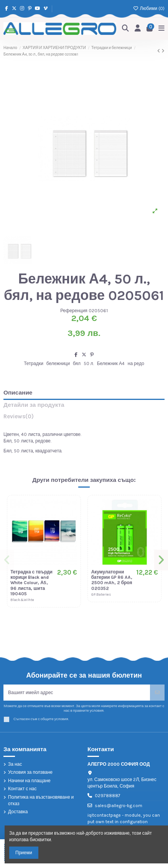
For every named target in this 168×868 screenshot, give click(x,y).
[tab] (84, 418)
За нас (15, 764)
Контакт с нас (22, 789)
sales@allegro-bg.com (119, 806)
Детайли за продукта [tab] (34, 405)
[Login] (138, 29)
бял (77, 364)
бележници (58, 364)
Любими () (149, 8)
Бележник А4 (111, 364)
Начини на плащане (29, 781)
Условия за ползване (30, 772)
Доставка (18, 812)
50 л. (89, 364)
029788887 (108, 796)
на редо (136, 364)
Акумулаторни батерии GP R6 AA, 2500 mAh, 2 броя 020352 (112, 580)
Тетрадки (34, 364)
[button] (7, 560)
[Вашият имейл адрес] (77, 693)
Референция (74, 311)
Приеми (24, 853)
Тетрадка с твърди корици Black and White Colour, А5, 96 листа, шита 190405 (31, 583)
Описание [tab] (18, 393)
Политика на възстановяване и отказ (41, 800)
